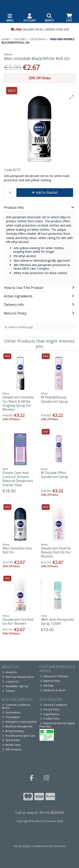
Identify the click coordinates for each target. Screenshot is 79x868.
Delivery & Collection (54, 676)
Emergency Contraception (19, 722)
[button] (71, 97)
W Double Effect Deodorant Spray (54, 475)
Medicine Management (17, 726)
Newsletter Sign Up (15, 686)
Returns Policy (50, 681)
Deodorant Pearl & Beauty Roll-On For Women (56, 552)
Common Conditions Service (16, 706)
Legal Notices (50, 714)
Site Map (47, 686)
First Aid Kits (11, 740)
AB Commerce (57, 846)
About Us (9, 672)
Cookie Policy (50, 719)
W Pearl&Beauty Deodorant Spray (54, 399)
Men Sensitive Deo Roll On (17, 550)
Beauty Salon (12, 745)
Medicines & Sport (53, 690)
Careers (9, 691)
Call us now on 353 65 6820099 (39, 813)
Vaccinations (11, 712)
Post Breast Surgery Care (19, 736)
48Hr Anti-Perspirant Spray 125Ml (57, 621)
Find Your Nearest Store (18, 677)
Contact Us (10, 682)
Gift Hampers (12, 749)
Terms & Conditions (54, 705)
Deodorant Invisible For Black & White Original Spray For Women (18, 403)
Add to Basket (45, 192)
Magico (27, 846)
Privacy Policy (50, 709)
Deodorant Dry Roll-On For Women (18, 621)
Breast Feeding (13, 731)
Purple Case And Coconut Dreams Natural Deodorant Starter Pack (18, 479)
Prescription (11, 717)
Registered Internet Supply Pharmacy (57, 725)
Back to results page (21, 327)
